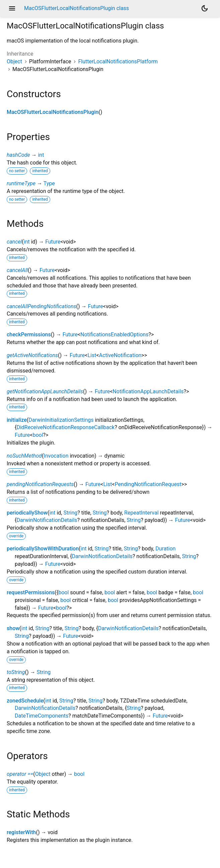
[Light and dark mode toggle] (205, 8)
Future (53, 242)
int (41, 155)
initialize (17, 420)
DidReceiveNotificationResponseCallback (65, 427)
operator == (20, 774)
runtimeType (21, 183)
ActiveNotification (120, 355)
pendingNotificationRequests (40, 484)
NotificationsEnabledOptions (114, 335)
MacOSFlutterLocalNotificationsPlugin (53, 112)
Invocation (56, 456)
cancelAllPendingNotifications (41, 306)
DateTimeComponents (42, 716)
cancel (14, 242)
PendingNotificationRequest (148, 484)
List (92, 355)
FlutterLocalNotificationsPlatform (118, 61)
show (13, 628)
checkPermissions (29, 335)
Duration (165, 549)
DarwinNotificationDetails (47, 520)
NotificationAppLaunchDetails (148, 391)
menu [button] (12, 8)
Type (49, 183)
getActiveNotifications (32, 355)
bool (38, 435)
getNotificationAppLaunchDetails (45, 391)
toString (16, 672)
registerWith (21, 832)
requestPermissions (31, 592)
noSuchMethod (24, 456)
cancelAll (17, 270)
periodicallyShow (27, 513)
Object (14, 61)
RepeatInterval (141, 513)
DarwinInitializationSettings (61, 420)
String (70, 513)
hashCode (18, 155)
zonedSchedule (25, 701)
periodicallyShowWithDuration (43, 549)
